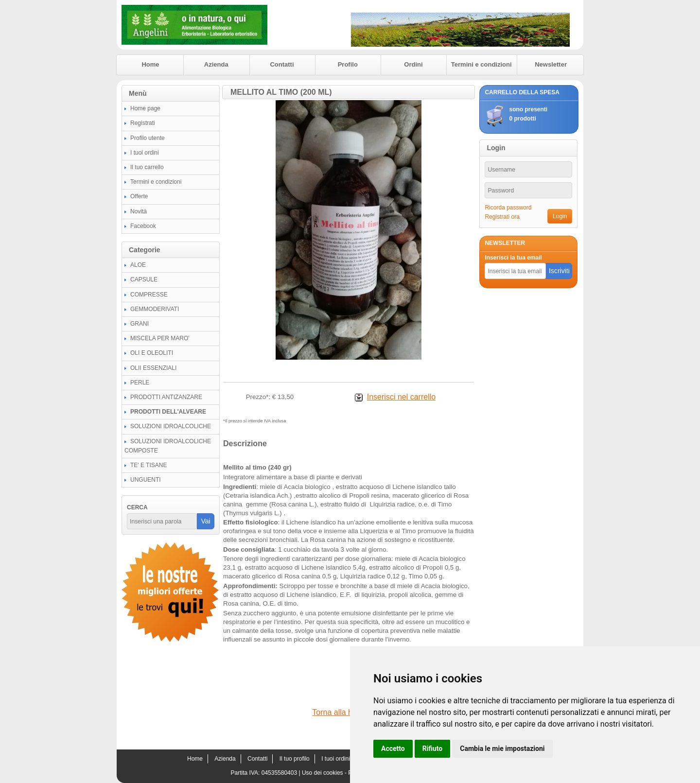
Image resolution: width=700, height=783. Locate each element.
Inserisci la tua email (513, 258)
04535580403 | (282, 773)
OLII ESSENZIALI (153, 368)
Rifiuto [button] (433, 748)
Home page (145, 108)
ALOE (138, 265)
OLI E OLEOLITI (152, 353)
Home (150, 64)
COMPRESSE (149, 295)
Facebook (143, 226)
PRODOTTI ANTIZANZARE (166, 397)
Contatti (282, 64)
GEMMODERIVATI (155, 309)
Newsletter (551, 64)
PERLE (140, 383)
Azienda (216, 64)
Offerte (139, 196)
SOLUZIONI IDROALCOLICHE (171, 426)
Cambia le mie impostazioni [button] (502, 748)
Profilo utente (148, 138)
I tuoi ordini (145, 153)
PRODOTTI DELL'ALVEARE (168, 412)
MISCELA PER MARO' (160, 338)
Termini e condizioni (481, 64)
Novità (139, 211)
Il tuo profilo (295, 759)
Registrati (143, 123)
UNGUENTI (146, 480)
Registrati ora (502, 217)
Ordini (413, 64)
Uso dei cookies (323, 773)
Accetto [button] (393, 748)
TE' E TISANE (149, 465)
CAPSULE (144, 279)
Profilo (348, 64)
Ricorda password (508, 208)
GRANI (140, 324)
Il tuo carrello (147, 167)
